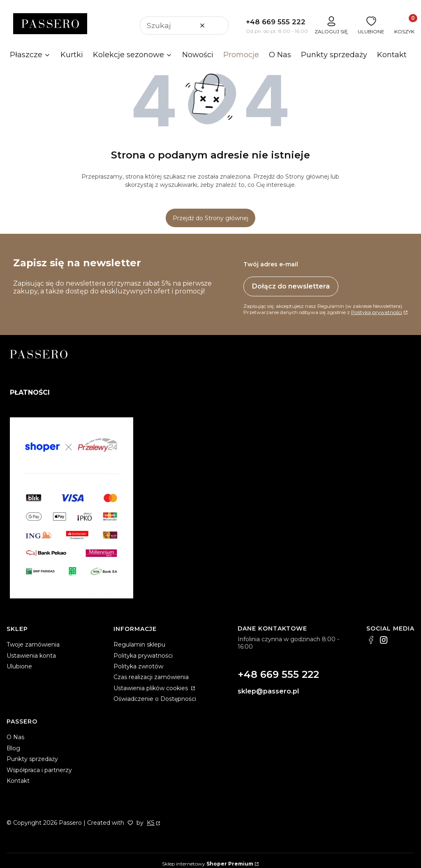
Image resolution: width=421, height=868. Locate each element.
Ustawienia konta (31, 656)
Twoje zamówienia (33, 645)
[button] (219, 26)
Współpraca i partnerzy (39, 770)
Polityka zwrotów (138, 666)
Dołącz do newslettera (291, 286)
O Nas (15, 737)
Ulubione (19, 666)
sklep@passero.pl (268, 691)
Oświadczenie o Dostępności (155, 699)
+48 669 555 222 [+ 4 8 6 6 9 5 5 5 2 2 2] (276, 22)
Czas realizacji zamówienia (151, 677)
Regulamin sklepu (139, 645)
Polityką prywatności (377, 312)
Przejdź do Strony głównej (210, 218)
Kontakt (18, 781)
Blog (13, 748)
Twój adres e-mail (271, 264)
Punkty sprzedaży (32, 759)
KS (151, 823)
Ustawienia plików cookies (152, 688)
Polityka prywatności (143, 656)
